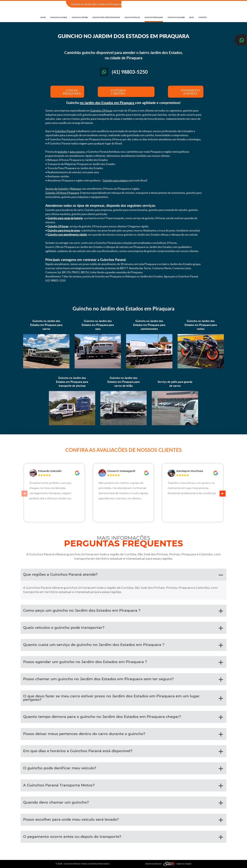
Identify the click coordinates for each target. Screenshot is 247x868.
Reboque (76, 189)
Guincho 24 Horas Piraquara (62, 193)
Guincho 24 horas (58, 226)
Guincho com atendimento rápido (67, 235)
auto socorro (77, 152)
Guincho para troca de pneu (64, 230)
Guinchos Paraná (65, 131)
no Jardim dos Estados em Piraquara (107, 103)
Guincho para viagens (115, 180)
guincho (63, 152)
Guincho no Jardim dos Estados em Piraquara (123, 308)
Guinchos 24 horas (101, 111)
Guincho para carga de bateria (65, 218)
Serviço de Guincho (57, 189)
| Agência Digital (177, 864)
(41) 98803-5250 (197, 4)
